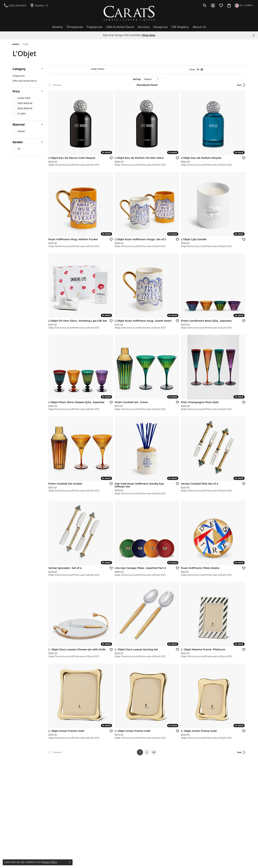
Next (239, 85)
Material (19, 125)
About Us (199, 27)
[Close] (254, 35)
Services (144, 27)
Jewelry (57, 27)
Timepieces (75, 27)
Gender (18, 142)
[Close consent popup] (70, 862)
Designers (160, 27)
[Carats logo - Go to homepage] (129, 13)
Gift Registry (180, 27)
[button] (205, 5)
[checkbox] (21, 98)
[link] (15, 5)
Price (16, 91)
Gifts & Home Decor (120, 27)
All (154, 752)
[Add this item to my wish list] (110, 158)
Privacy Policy (49, 862)
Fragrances (95, 27)
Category (19, 69)
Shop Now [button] (149, 35)
